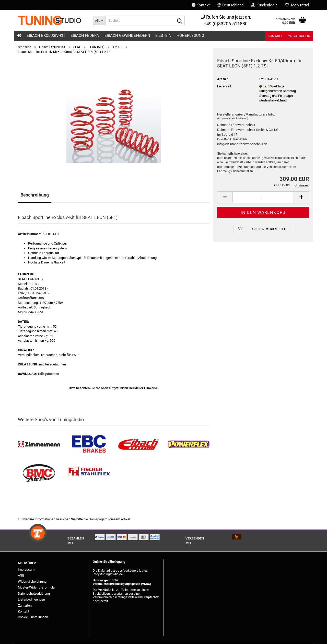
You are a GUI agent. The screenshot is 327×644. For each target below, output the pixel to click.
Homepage (97, 519)
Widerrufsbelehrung (32, 582)
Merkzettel (297, 5)
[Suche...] (99, 20)
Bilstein (163, 36)
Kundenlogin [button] (264, 5)
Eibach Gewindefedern (127, 36)
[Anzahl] (263, 197)
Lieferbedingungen (31, 599)
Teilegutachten (48, 374)
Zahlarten (25, 606)
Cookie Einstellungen (33, 617)
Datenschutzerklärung (34, 594)
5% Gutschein (299, 36)
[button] (230, 5)
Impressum (26, 570)
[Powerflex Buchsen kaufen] (188, 445)
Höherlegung (190, 36)
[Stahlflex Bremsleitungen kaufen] (89, 473)
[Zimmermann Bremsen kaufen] (39, 445)
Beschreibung (35, 195)
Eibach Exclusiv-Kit (46, 36)
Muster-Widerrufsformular (37, 587)
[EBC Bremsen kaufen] (89, 445)
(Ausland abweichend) (273, 101)
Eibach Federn (85, 36)
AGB (21, 575)
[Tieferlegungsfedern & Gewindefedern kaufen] (139, 445)
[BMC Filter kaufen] (39, 473)
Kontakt (201, 5)
